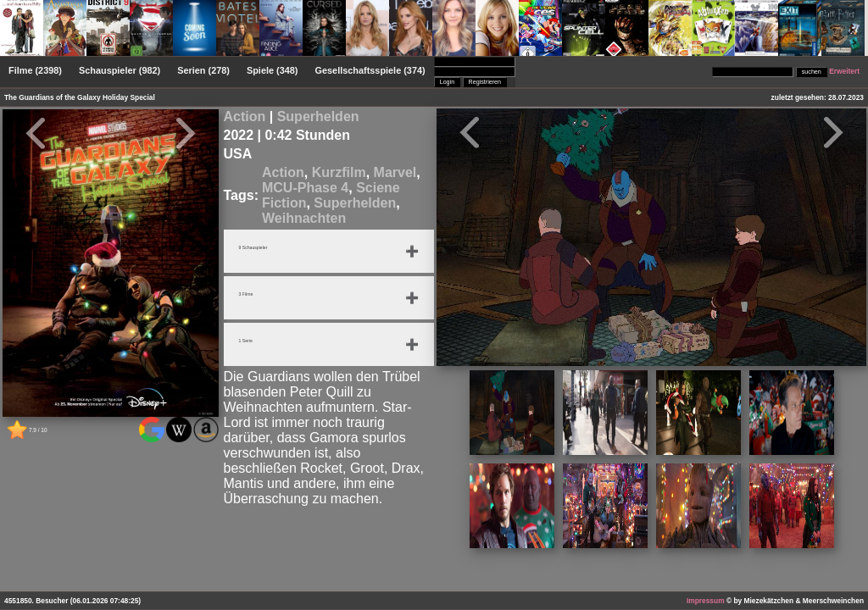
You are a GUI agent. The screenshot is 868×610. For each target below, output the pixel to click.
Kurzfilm (339, 172)
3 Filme (249, 295)
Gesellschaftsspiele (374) (370, 70)
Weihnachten (304, 218)
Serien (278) (203, 70)
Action (245, 116)
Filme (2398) (35, 70)
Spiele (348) (273, 70)
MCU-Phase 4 (305, 188)
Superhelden (318, 116)
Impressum (706, 601)
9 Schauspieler (259, 248)
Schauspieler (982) (120, 70)
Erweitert (844, 71)
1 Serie (249, 341)
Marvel (395, 172)
